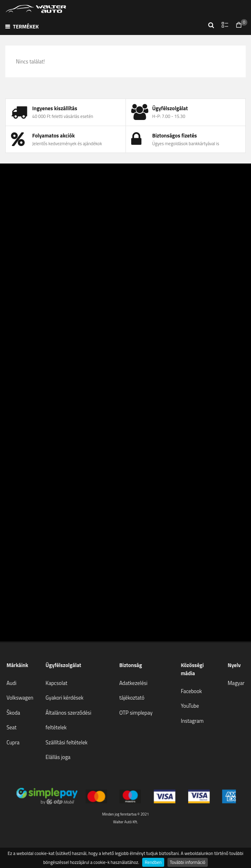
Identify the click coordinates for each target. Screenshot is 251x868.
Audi (11, 683)
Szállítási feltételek (67, 742)
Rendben (153, 862)
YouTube (190, 706)
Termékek (22, 26)
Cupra (13, 742)
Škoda (13, 713)
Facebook (192, 691)
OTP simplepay (136, 713)
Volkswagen (20, 698)
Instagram (192, 721)
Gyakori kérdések (65, 698)
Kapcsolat (56, 683)
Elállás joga (58, 757)
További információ (188, 862)
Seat (12, 727)
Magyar (236, 683)
